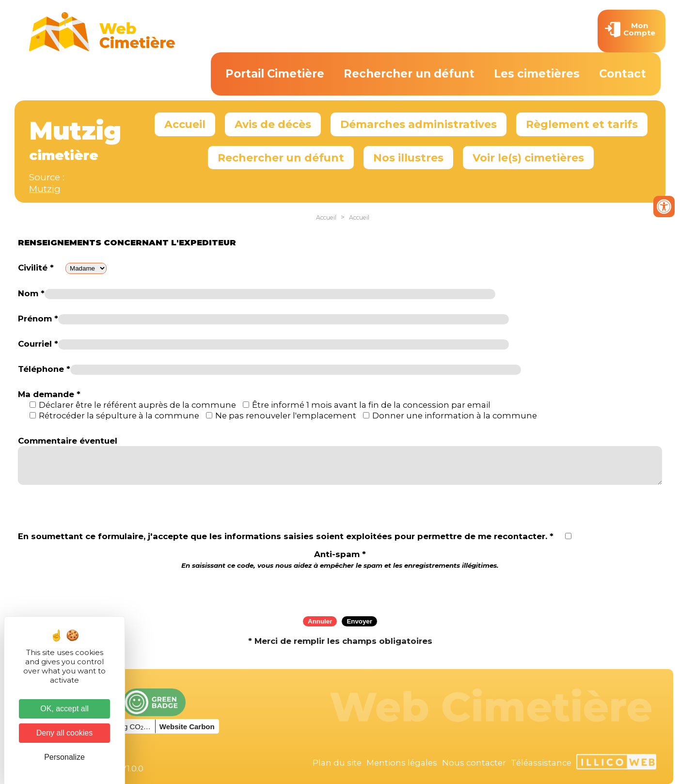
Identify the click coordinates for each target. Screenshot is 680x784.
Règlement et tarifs (582, 124)
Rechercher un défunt (409, 74)
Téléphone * (44, 369)
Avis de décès (273, 124)
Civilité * (36, 268)
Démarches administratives (419, 124)
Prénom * (38, 319)
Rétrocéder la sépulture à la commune (119, 416)
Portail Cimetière (275, 74)
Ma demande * (49, 394)
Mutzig (45, 189)
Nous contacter (474, 763)
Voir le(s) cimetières (528, 158)
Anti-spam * (340, 559)
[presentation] (340, 590)
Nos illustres (408, 158)
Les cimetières (537, 74)
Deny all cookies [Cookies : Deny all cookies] (65, 733)
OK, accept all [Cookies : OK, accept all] (64, 709)
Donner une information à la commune (455, 416)
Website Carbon (187, 727)
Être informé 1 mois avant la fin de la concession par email (371, 405)
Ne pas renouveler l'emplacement (286, 416)
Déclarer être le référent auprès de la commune (137, 405)
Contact (623, 74)
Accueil (185, 124)
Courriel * (38, 344)
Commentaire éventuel (68, 441)
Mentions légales (402, 763)
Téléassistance (541, 763)
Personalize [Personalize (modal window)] (64, 757)
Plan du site (337, 763)
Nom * (31, 293)
